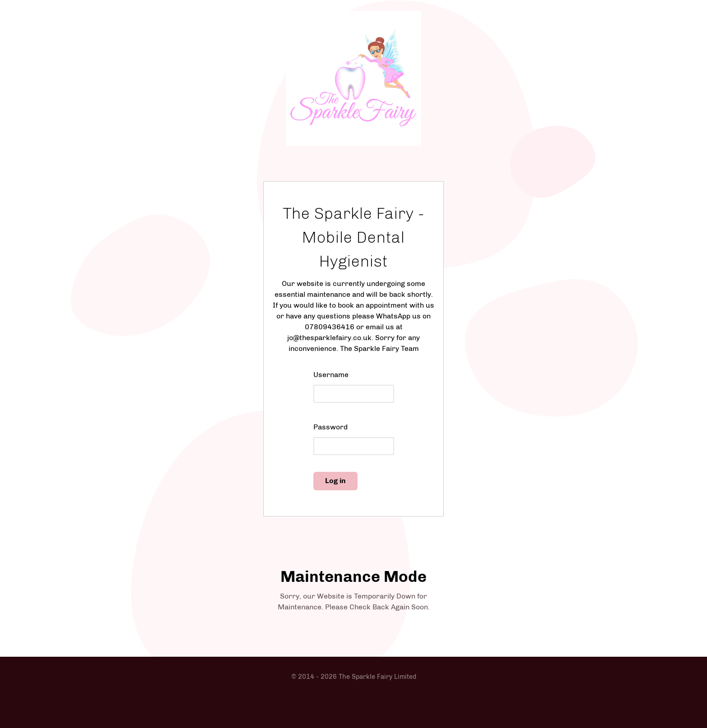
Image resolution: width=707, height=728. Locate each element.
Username (331, 375)
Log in (335, 481)
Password (331, 427)
